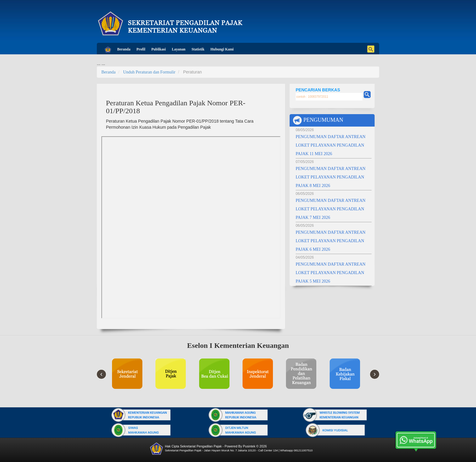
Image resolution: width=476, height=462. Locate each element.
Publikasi (158, 49)
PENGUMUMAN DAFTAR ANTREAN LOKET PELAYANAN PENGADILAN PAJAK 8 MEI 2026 (331, 177)
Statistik (198, 49)
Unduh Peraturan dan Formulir (149, 72)
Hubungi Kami (222, 49)
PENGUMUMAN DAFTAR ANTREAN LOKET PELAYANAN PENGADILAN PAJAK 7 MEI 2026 (331, 209)
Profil (141, 49)
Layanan (179, 49)
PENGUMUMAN (318, 120)
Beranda (124, 49)
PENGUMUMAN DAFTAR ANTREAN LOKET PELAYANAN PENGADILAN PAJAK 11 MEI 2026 (331, 145)
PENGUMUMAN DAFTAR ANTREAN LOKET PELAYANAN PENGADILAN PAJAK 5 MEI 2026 (331, 273)
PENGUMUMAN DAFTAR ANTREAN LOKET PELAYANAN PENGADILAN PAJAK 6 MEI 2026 (331, 241)
